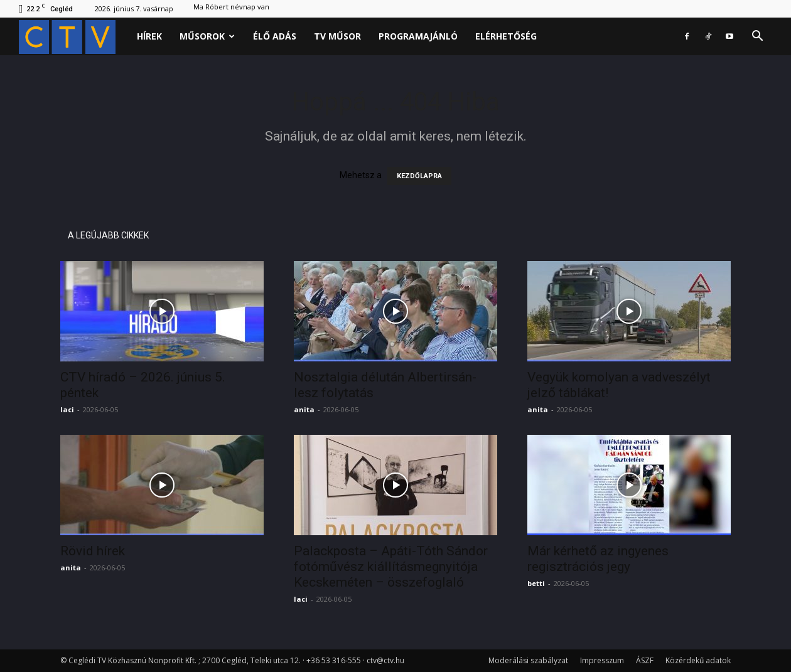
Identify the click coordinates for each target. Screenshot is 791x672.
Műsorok (207, 36)
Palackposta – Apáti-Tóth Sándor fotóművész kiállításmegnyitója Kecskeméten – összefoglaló (391, 567)
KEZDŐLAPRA (419, 176)
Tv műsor (337, 36)
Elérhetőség (506, 36)
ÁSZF (645, 660)
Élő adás (275, 36)
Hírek (149, 36)
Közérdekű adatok (698, 660)
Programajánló (418, 36)
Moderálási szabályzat (528, 660)
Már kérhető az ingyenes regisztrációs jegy (598, 559)
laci (67, 409)
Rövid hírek (93, 551)
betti (536, 583)
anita (304, 409)
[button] (757, 37)
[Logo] (73, 37)
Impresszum (602, 660)
